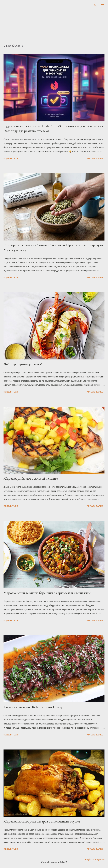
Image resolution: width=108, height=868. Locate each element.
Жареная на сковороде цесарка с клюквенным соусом (42, 821)
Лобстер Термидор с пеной (23, 364)
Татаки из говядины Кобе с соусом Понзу (33, 707)
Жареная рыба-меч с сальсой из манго (31, 478)
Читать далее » (96, 158)
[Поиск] (96, 5)
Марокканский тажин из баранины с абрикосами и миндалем (47, 593)
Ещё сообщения (95, 860)
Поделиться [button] (11, 158)
